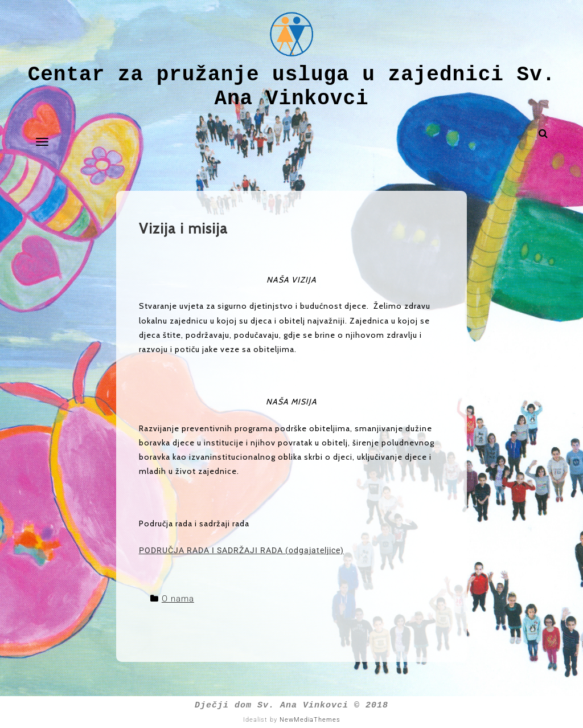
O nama (178, 599)
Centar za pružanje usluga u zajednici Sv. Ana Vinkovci (292, 87)
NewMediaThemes (310, 720)
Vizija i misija (183, 228)
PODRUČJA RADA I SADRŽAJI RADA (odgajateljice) (241, 550)
